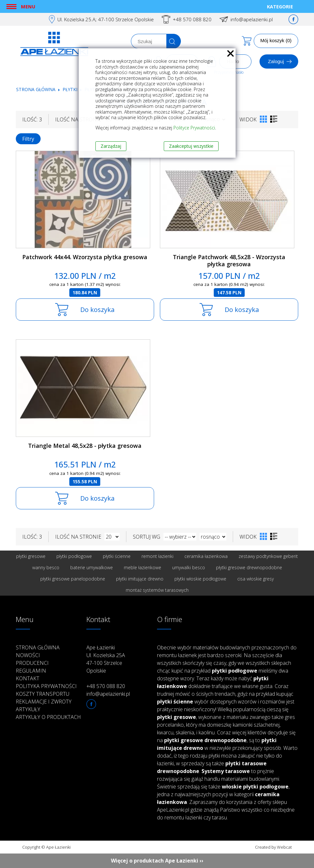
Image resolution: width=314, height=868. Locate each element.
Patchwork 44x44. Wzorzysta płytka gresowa (85, 257)
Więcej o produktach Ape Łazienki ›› (157, 861)
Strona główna (36, 89)
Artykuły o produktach (48, 717)
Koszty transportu (43, 694)
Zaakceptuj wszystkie (191, 146)
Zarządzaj (111, 146)
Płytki (71, 89)
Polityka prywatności (46, 686)
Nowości (28, 655)
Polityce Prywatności (194, 128)
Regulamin (31, 671)
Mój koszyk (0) (276, 40)
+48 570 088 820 (192, 19)
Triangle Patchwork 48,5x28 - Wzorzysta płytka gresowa (229, 261)
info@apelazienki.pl (252, 19)
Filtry (28, 139)
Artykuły (28, 709)
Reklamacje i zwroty (44, 702)
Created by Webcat (273, 847)
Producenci (32, 663)
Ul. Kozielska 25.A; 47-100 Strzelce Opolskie (106, 19)
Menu (28, 6)
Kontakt (28, 678)
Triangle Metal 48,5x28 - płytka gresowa (85, 446)
